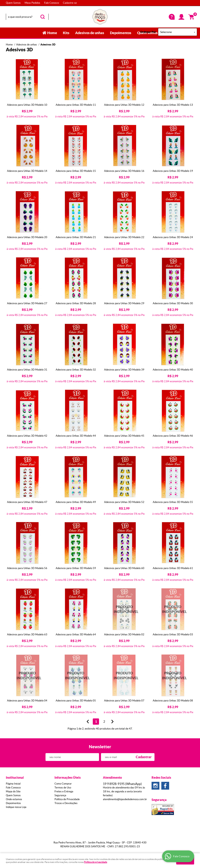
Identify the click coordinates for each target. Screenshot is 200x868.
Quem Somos (13, 3)
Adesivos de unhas (90, 33)
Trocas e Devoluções (66, 803)
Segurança (60, 795)
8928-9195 (122, 784)
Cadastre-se (70, 3)
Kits (66, 33)
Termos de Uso (63, 788)
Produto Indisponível (124, 609)
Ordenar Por (148, 32)
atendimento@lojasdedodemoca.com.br (125, 799)
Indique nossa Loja (16, 807)
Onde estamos (14, 799)
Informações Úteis (68, 778)
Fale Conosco (52, 3)
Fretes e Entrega (64, 791)
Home (52, 33)
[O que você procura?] (43, 17)
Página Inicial (13, 784)
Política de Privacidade (67, 799)
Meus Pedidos (32, 3)
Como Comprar (63, 784)
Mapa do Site (13, 791)
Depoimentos (121, 33)
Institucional (15, 778)
